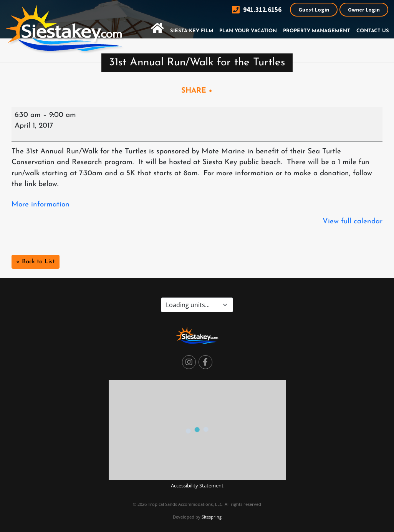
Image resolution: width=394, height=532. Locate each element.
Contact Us (373, 31)
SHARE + (197, 91)
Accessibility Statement (197, 485)
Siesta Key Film (192, 31)
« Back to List (36, 262)
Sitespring (212, 517)
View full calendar (353, 222)
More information (41, 205)
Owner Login (364, 10)
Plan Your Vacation (248, 31)
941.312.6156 (257, 10)
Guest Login (314, 10)
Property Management (317, 31)
